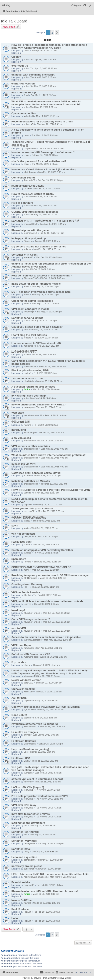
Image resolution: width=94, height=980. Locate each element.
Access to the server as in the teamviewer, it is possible (46, 637)
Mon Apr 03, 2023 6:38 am (51, 511)
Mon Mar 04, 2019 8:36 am (63, 877)
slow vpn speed (21, 438)
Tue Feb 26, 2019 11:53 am (50, 885)
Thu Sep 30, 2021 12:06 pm (47, 595)
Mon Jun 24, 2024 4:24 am (43, 398)
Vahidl (27, 116)
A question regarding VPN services (33, 387)
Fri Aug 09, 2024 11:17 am (45, 330)
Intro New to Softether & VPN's (31, 814)
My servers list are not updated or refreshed (39, 247)
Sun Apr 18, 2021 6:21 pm (49, 648)
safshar (27, 249)
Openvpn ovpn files (24, 113)
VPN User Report (22, 645)
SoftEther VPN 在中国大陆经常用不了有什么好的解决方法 (45, 221)
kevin (15, 526)
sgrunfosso (29, 710)
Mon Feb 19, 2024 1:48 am (53, 415)
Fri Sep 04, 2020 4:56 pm (46, 701)
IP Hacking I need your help (29, 396)
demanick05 (30, 860)
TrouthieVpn (30, 432)
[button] (57, 33)
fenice (27, 389)
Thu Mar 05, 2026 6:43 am (45, 164)
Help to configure (22, 203)
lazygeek (28, 773)
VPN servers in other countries (31, 446)
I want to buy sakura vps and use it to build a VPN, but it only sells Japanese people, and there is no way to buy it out (49, 672)
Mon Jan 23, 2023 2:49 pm (45, 536)
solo (26, 59)
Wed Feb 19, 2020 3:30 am (48, 773)
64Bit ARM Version (23, 84)
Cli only (16, 57)
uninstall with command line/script (33, 75)
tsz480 (27, 521)
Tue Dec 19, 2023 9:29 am (54, 484)
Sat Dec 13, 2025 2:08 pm (50, 180)
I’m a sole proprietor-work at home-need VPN (40, 796)
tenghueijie (29, 312)
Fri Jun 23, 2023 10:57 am (46, 493)
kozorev (28, 476)
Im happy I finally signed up (29, 238)
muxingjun (29, 407)
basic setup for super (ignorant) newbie (36, 284)
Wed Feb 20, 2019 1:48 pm (46, 903)
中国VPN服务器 (21, 422)
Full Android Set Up (24, 93)
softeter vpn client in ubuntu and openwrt (37, 779)
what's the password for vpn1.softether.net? (39, 161)
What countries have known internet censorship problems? (48, 455)
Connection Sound (23, 178)
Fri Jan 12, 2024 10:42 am (50, 441)
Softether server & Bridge (27, 318)
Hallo (15, 918)
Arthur (27, 330)
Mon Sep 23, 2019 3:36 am (43, 826)
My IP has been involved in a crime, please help (41, 292)
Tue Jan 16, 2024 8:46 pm (51, 432)
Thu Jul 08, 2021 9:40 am (46, 604)
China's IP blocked (23, 689)
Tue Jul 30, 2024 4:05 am (46, 338)
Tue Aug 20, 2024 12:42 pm (44, 321)
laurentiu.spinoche (33, 640)
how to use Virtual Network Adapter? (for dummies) (44, 169)
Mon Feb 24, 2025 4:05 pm (47, 249)
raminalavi (29, 648)
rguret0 (27, 903)
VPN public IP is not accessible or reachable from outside (47, 601)
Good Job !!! (19, 715)
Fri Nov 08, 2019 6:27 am (48, 790)
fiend (26, 95)
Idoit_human (30, 172)
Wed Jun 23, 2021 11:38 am (56, 613)
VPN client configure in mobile (30, 309)
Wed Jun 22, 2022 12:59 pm (46, 570)
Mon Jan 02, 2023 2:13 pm (46, 545)
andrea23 (28, 257)
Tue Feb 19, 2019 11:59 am (47, 912)
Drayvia (27, 604)
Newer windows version (26, 680)
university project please (27, 866)
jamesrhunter (30, 366)
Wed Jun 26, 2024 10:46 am (46, 389)
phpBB (37, 978)
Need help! (18, 610)
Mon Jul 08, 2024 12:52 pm (50, 381)
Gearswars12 (30, 233)
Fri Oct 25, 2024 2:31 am (43, 269)
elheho (27, 665)
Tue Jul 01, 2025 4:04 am (47, 241)
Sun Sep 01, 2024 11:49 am (46, 303)
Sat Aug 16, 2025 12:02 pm (44, 214)
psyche (27, 701)
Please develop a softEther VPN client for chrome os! (45, 891)
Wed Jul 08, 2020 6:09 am (46, 735)
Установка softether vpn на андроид (35, 724)
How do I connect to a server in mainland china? (42, 276)
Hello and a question (24, 857)
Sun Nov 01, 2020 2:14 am (49, 683)
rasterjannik (29, 843)
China (27, 761)
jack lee (27, 553)
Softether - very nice (24, 841)
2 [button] (52, 33)
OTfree (27, 188)
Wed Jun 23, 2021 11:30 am (56, 631)
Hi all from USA (21, 758)
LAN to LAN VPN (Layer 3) (28, 787)
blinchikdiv (29, 381)
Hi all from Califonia (24, 741)
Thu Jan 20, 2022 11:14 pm (45, 587)
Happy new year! (22, 542)
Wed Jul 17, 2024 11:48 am (52, 366)
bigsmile (28, 505)
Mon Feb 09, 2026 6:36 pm (51, 172)
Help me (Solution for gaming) (30, 749)
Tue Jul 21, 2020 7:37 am (52, 727)
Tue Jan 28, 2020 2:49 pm (48, 782)
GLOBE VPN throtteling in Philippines (35, 212)
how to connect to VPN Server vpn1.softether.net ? (43, 152)
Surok (27, 303)
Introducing (19, 430)
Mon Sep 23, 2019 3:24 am (43, 835)
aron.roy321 (30, 511)
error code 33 (20, 66)
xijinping (28, 676)
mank (26, 570)
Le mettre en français (25, 732)
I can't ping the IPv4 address (29, 335)
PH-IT (27, 587)
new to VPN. (19, 628)
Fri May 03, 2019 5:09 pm (51, 860)
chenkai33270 (31, 224)
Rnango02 (29, 885)
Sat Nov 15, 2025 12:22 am (44, 205)
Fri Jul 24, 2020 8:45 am (45, 718)
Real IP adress (20, 909)
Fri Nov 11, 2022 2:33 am (46, 553)
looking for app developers (28, 823)
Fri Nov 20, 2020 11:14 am (47, 676)
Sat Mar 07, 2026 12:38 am (45, 155)
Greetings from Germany (27, 584)
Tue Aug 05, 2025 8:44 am (53, 224)
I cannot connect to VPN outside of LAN (36, 343)
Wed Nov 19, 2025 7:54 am (44, 197)
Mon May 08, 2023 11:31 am (48, 505)
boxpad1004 (30, 148)
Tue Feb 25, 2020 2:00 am (45, 761)
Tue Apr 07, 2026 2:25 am (43, 77)
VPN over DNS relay (24, 805)
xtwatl (27, 286)
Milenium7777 (31, 727)
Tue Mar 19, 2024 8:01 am (49, 407)
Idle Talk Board (14, 21)
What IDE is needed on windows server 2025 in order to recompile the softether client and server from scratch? (46, 103)
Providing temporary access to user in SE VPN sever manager (50, 575)
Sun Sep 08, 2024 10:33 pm (46, 286)
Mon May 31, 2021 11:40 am (58, 640)
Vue (26, 752)
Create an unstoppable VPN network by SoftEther (42, 550)
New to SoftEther (22, 900)
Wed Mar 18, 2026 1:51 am (44, 107)
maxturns (28, 346)
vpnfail (27, 545)
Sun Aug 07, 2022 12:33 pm (47, 562)
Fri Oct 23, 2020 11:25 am (49, 692)
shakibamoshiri (31, 449)
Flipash (27, 912)
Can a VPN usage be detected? (31, 619)
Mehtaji (27, 595)
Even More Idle (21, 882)
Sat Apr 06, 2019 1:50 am (49, 869)
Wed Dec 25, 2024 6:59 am (49, 257)
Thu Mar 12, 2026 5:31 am (45, 135)
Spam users (19, 559)
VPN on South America (26, 592)
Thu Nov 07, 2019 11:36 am (49, 799)
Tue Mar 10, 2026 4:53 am (51, 148)
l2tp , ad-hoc (19, 662)
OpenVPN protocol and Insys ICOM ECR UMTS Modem (46, 707)
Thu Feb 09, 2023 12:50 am (46, 521)
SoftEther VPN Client (24, 255)
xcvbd (27, 355)
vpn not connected (23, 534)
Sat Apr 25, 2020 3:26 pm (51, 744)
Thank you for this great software (32, 508)
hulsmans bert (31, 657)
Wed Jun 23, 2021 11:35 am (56, 622)
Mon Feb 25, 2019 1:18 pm (46, 894)
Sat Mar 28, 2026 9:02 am (43, 86)
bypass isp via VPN (23, 464)
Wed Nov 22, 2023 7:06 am (54, 449)
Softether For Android (25, 832)
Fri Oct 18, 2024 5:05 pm (52, 278)
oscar (26, 50)
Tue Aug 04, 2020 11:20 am (50, 710)
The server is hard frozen (27, 379)
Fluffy (26, 852)
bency (27, 536)
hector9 (27, 373)
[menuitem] (6, 5)
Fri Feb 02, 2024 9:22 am (46, 425)
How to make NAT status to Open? (33, 194)
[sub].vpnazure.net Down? (28, 186)
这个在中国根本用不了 (24, 351)
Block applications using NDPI (30, 370)
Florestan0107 (31, 278)
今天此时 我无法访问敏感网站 (29, 518)
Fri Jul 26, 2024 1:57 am (44, 355)
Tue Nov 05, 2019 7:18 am (48, 808)
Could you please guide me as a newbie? (37, 327)
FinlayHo (28, 241)
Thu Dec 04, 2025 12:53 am (47, 188)
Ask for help (19, 698)
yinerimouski (30, 744)
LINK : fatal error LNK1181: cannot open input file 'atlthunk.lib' (50, 874)
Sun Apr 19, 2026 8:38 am (43, 59)
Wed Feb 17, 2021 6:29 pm (53, 657)
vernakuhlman (31, 415)
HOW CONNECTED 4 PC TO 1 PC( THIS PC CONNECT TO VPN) (51, 490)
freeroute (28, 782)
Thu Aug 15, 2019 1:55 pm (50, 843)
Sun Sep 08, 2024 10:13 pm (46, 295)
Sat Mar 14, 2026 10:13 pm (45, 116)
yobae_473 (29, 124)
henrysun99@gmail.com (36, 877)
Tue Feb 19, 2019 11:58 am (47, 921)
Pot (25, 826)
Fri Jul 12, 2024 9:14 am (45, 373)
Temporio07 (29, 180)
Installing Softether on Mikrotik (31, 481)
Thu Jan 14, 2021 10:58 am (46, 665)
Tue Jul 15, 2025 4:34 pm (52, 233)
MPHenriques (30, 578)
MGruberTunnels (32, 613)
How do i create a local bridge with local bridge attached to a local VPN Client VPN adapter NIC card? (49, 46)
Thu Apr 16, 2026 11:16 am (44, 68)
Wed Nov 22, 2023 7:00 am (54, 467)
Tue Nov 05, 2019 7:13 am (48, 817)
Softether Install (21, 849)
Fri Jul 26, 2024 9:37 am (47, 346)
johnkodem (29, 441)
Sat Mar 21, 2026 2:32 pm (44, 95)
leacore (27, 338)
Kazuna (27, 425)
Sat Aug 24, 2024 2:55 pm (50, 312)
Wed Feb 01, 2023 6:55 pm (45, 528)
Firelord (27, 562)
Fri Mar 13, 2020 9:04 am (43, 752)
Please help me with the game (30, 230)
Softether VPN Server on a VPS (31, 654)
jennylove (28, 790)
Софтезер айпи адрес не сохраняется (36, 473)
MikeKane (29, 692)
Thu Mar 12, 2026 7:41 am (50, 124)
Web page (18, 413)
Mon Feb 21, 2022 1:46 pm (53, 578)
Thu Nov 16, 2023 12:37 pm (47, 476)
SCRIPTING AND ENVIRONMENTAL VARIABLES (41, 567)
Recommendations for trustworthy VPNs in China (42, 122)
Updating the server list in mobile (32, 301)
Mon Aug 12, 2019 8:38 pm (45, 852)
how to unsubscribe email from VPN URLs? (39, 405)
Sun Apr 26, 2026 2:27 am (45, 50)
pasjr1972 (29, 683)
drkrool (27, 735)
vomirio (27, 493)
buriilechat (29, 869)
